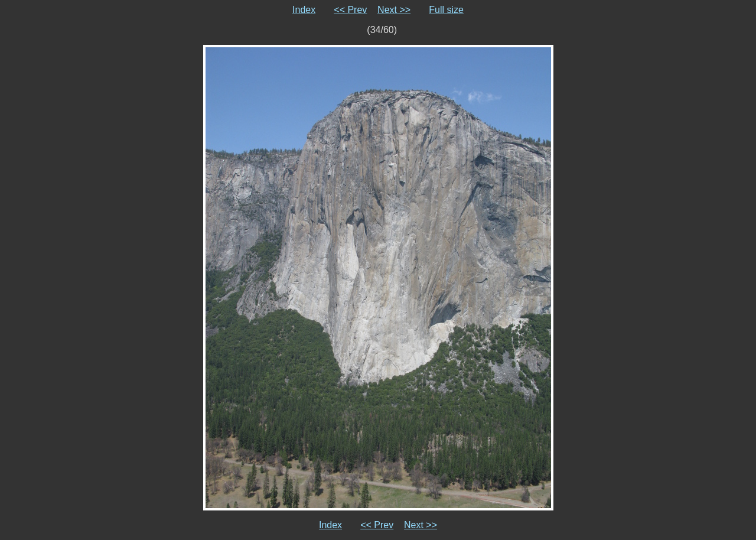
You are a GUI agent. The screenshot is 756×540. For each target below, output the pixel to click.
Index (304, 10)
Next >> (394, 10)
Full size (446, 10)
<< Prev (350, 10)
